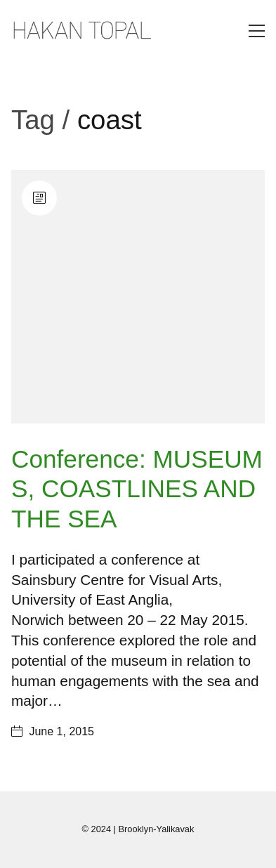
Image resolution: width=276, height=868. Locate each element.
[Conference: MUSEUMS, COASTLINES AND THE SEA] (138, 297)
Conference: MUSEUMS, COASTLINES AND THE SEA (137, 488)
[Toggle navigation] (257, 31)
